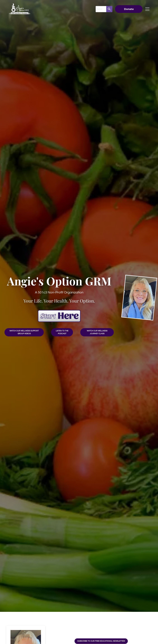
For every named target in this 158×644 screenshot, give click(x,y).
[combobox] (101, 9)
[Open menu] (147, 9)
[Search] (109, 9)
